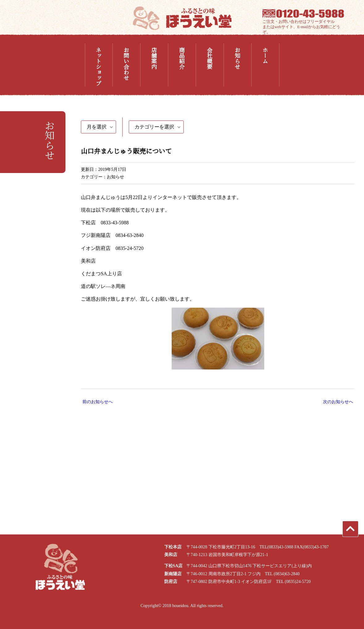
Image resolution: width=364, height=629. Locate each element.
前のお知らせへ (98, 402)
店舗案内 (154, 58)
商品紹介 (182, 58)
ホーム (265, 55)
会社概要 (210, 58)
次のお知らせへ (338, 402)
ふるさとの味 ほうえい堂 (182, 18)
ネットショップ (98, 66)
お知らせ (237, 58)
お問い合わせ (126, 64)
